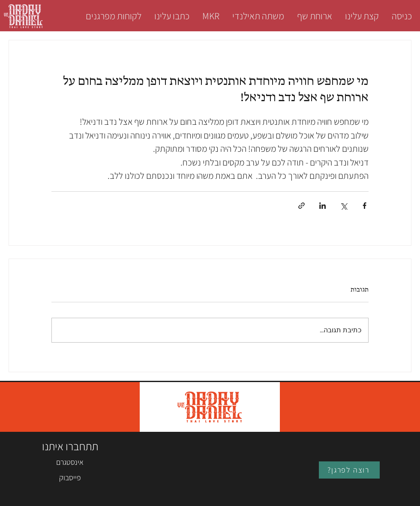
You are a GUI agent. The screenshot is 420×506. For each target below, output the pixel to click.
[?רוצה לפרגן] (349, 470)
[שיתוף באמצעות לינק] (301, 206)
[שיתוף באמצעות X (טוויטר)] (343, 206)
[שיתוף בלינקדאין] (322, 206)
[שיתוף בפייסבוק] (364, 206)
